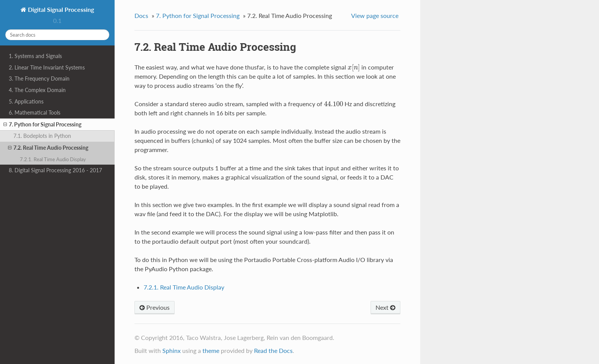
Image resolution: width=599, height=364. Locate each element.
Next (385, 307)
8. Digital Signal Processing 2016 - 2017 (55, 170)
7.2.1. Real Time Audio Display (53, 159)
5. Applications (26, 101)
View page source (375, 15)
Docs (141, 15)
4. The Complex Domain (37, 90)
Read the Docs (273, 350)
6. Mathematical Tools (35, 112)
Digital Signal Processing (60, 9)
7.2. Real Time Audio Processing (48, 148)
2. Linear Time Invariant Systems (47, 67)
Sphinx (172, 350)
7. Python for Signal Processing (42, 125)
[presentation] (354, 67)
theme (211, 350)
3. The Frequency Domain (39, 78)
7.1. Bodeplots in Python (42, 136)
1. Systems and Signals (35, 56)
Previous (155, 307)
